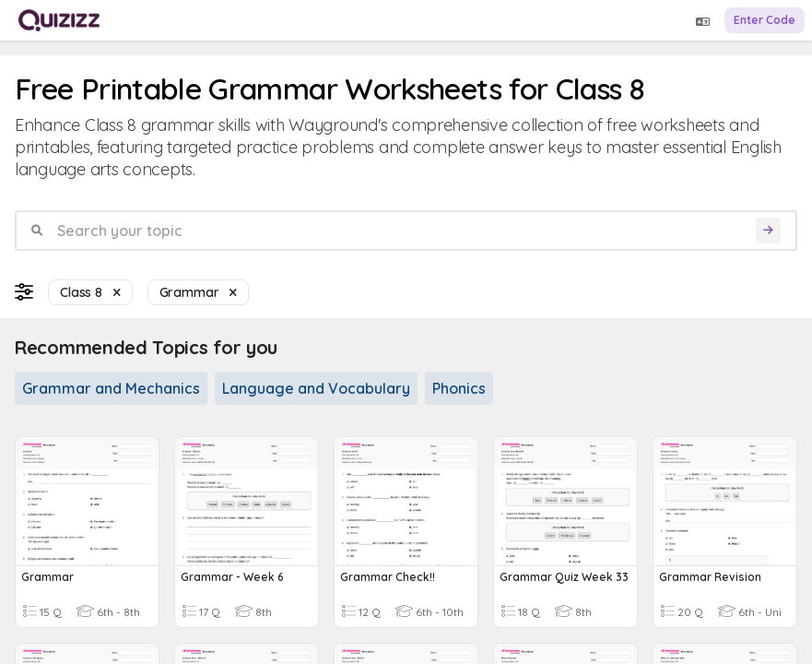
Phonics (459, 388)
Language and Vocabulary (316, 388)
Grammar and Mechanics (111, 388)
